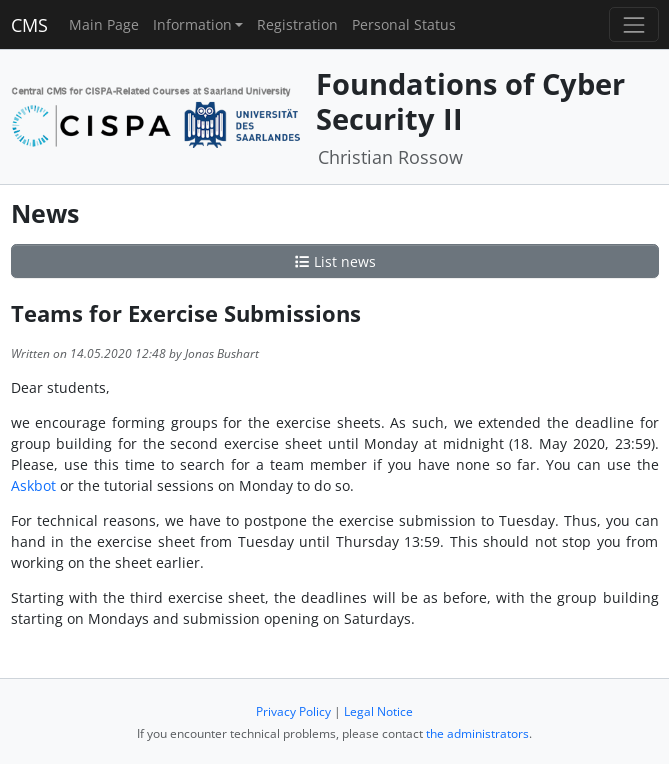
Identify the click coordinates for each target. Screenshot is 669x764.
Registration (297, 24)
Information (192, 24)
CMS (29, 25)
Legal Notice (378, 711)
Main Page (104, 24)
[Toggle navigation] (633, 24)
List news (335, 261)
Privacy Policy (293, 711)
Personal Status (404, 24)
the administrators (477, 733)
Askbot (33, 485)
